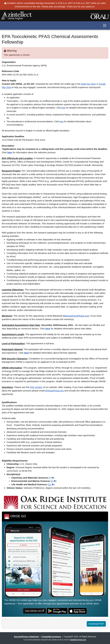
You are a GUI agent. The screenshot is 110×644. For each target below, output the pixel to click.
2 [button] (54, 481)
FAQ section (36, 387)
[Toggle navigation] (105, 26)
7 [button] (51, 478)
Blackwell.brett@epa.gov (76, 316)
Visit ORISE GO (35, 611)
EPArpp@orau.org (54, 391)
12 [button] (51, 484)
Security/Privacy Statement (26, 637)
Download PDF (96, 624)
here (64, 108)
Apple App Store (88, 84)
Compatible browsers (51, 637)
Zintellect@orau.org (78, 640)
